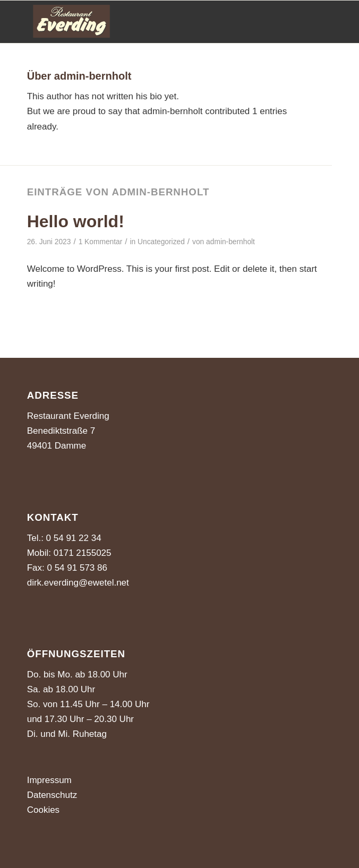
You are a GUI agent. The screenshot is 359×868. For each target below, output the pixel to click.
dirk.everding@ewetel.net (78, 583)
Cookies (43, 810)
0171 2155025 (81, 553)
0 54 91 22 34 (74, 538)
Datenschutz (52, 795)
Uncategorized (161, 242)
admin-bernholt (230, 242)
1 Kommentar (101, 242)
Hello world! (76, 221)
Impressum (49, 780)
